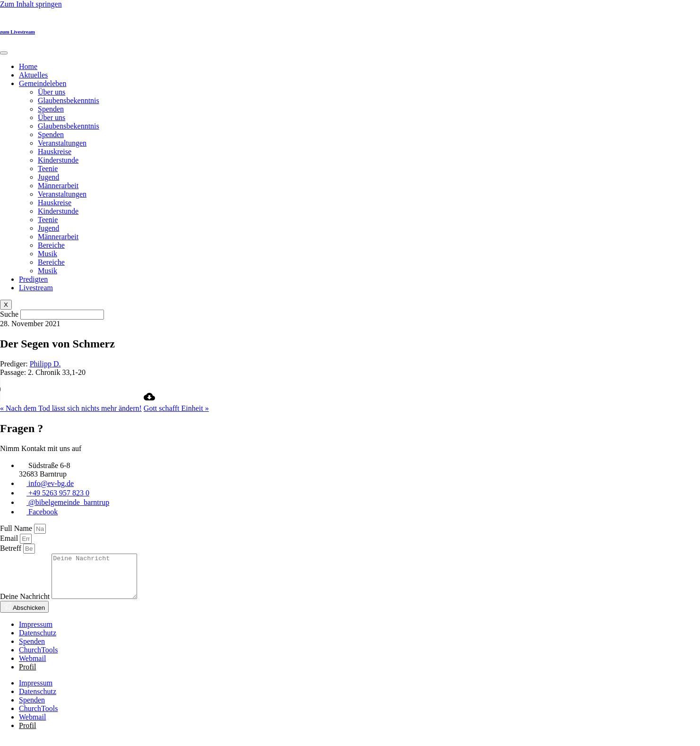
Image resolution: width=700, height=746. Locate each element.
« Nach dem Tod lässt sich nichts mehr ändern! (71, 408)
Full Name (17, 528)
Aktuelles (33, 75)
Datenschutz (38, 641)
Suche (9, 314)
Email (10, 538)
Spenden (51, 109)
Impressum (36, 633)
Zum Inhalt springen (31, 4)
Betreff (12, 548)
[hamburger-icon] (4, 53)
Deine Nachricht (26, 605)
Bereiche (51, 245)
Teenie (48, 169)
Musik (48, 254)
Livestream (36, 288)
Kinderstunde (58, 160)
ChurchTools (38, 658)
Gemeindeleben (43, 83)
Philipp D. (45, 364)
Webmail (32, 667)
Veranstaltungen (62, 143)
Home (28, 66)
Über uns (52, 92)
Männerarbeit (58, 186)
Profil (27, 675)
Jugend (48, 177)
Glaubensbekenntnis (69, 100)
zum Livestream (17, 32)
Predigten (33, 279)
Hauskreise (55, 152)
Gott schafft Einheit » (176, 408)
